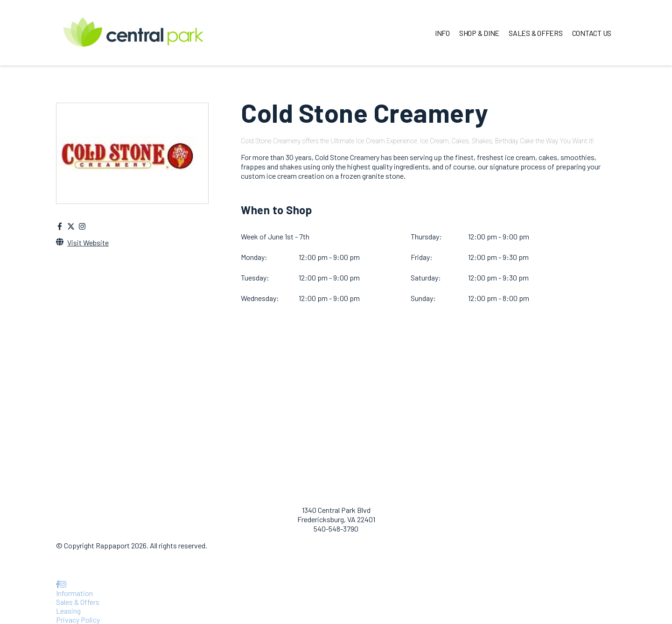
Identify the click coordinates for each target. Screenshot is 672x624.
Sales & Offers (78, 602)
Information (74, 593)
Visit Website (88, 242)
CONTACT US (592, 33)
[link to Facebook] (58, 584)
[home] (133, 33)
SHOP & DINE (479, 33)
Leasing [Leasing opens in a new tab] (68, 611)
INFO (442, 33)
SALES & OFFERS (536, 33)
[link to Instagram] (63, 584)
